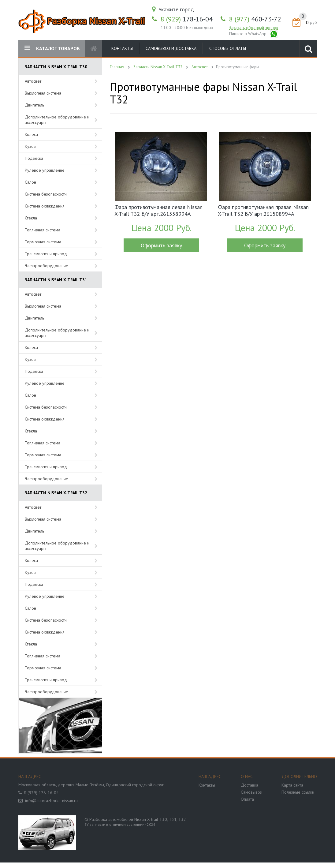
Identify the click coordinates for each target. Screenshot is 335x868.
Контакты (122, 48)
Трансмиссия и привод (46, 254)
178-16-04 (187, 19)
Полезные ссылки (298, 792)
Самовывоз (251, 792)
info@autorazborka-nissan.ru (51, 801)
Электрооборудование (47, 266)
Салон (30, 182)
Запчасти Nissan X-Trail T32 (158, 67)
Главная (117, 67)
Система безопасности (46, 194)
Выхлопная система (43, 93)
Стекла (31, 218)
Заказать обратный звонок (254, 28)
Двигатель (34, 105)
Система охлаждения (45, 206)
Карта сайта (292, 785)
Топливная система (43, 230)
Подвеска (34, 158)
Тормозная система (43, 242)
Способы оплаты (228, 48)
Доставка (249, 785)
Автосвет (33, 81)
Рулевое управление (45, 170)
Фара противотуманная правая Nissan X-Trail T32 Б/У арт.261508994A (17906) (263, 211)
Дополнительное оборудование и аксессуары (57, 120)
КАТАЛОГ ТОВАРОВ (52, 48)
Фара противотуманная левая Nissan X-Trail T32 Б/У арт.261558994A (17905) (158, 211)
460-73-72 (255, 19)
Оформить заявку (161, 245)
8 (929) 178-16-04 (41, 793)
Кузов (30, 146)
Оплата (247, 799)
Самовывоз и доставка (171, 48)
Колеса (31, 134)
